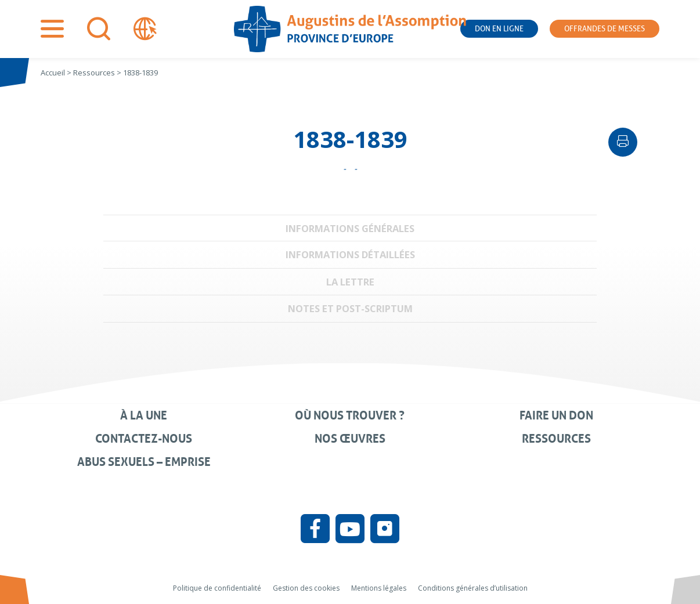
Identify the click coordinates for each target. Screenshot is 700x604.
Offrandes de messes (605, 29)
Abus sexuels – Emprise (144, 462)
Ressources (556, 439)
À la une (144, 415)
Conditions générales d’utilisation (473, 588)
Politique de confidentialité (217, 588)
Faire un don (556, 415)
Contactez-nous (144, 439)
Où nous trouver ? (350, 415)
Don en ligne (499, 29)
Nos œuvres (350, 439)
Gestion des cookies (306, 588)
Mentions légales (379, 588)
